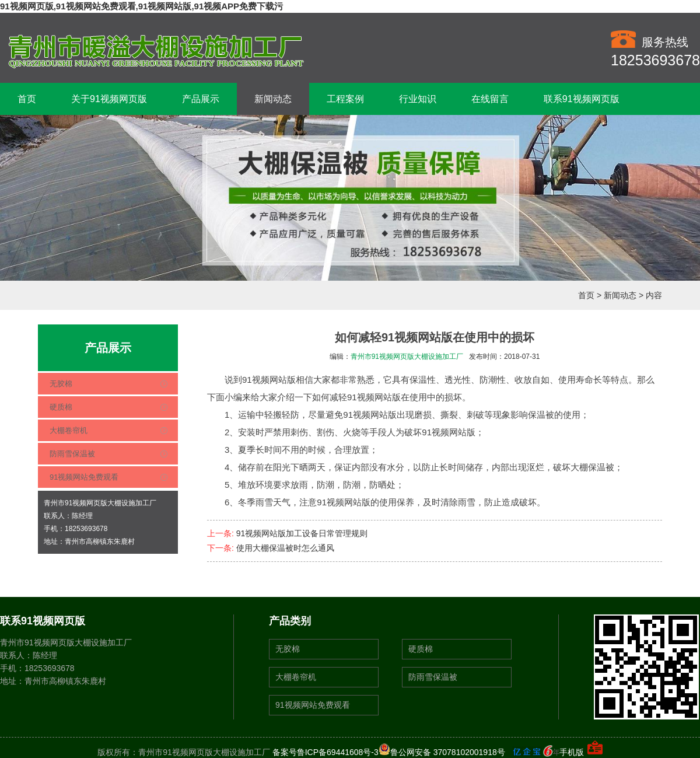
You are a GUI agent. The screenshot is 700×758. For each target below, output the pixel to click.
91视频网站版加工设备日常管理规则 (302, 533)
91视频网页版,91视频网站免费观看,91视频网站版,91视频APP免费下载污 (141, 6)
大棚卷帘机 (69, 430)
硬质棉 (61, 407)
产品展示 (201, 99)
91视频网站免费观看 (84, 477)
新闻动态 (273, 99)
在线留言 (490, 99)
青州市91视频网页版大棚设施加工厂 (407, 357)
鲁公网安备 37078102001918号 (442, 752)
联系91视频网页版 (582, 99)
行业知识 (418, 99)
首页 (27, 99)
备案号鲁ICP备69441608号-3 (325, 752)
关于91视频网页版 (109, 99)
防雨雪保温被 (72, 454)
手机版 (572, 752)
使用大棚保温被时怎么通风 (285, 548)
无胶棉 (61, 384)
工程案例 (345, 99)
